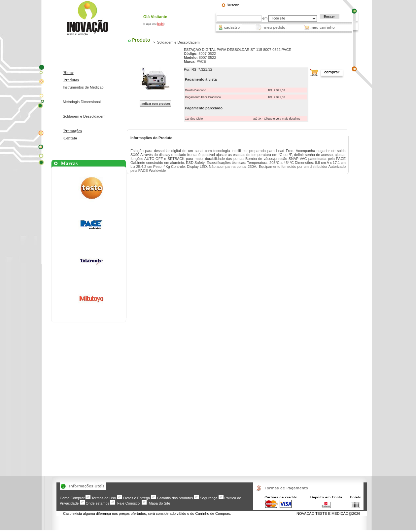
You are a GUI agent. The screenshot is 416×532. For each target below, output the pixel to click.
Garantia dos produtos (175, 498)
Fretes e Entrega (136, 498)
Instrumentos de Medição (83, 87)
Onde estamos (98, 503)
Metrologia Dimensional (82, 102)
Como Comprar (72, 498)
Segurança (208, 498)
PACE (201, 61)
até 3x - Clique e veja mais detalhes (277, 119)
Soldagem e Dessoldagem (84, 116)
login (161, 24)
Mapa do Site (159, 503)
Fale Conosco (128, 503)
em (265, 18)
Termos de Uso (104, 498)
